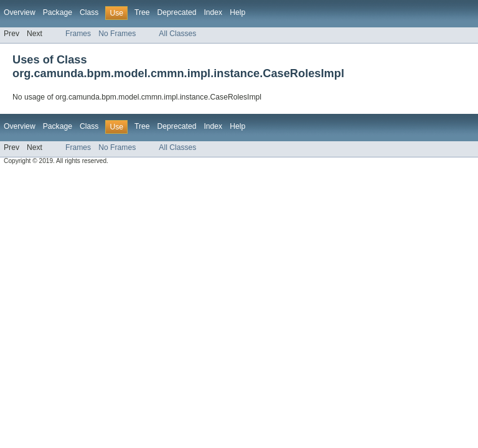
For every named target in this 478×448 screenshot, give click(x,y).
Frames (78, 34)
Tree (142, 12)
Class (89, 12)
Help (237, 12)
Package (58, 12)
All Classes (177, 34)
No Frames (117, 34)
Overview (20, 12)
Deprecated (177, 12)
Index (213, 12)
